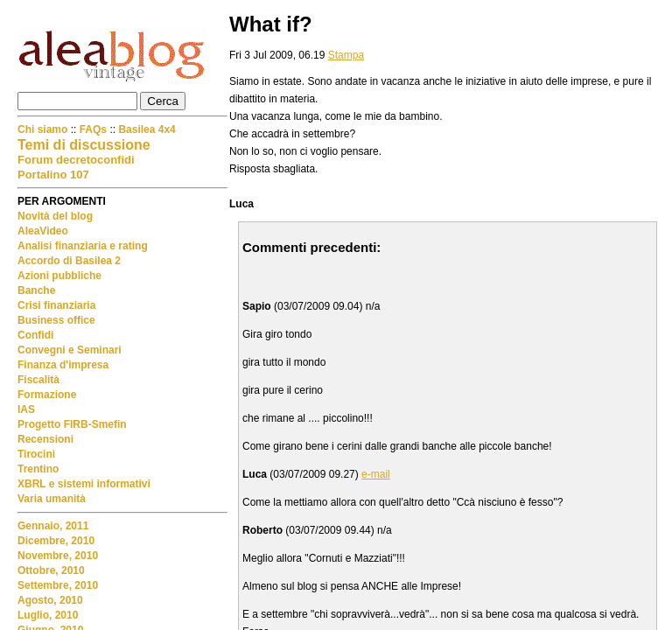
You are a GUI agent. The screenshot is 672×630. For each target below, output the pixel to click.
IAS (26, 409)
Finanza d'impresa (63, 365)
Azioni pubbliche (59, 276)
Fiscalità (38, 380)
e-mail (376, 474)
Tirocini (36, 454)
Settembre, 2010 (58, 585)
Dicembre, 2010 (56, 541)
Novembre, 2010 (58, 556)
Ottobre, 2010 (51, 570)
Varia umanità (52, 499)
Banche (36, 290)
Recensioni (45, 439)
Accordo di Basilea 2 (69, 261)
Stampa (346, 55)
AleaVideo (43, 231)
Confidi (35, 335)
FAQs (93, 129)
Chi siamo (44, 129)
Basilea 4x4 (147, 129)
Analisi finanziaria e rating (83, 246)
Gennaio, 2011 (53, 526)
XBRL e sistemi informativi (84, 484)
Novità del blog (55, 216)
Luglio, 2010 (48, 615)
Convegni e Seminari (70, 350)
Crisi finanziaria (56, 305)
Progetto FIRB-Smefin (72, 424)
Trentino (38, 469)
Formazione (47, 395)
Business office (56, 320)
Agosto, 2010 (50, 600)
